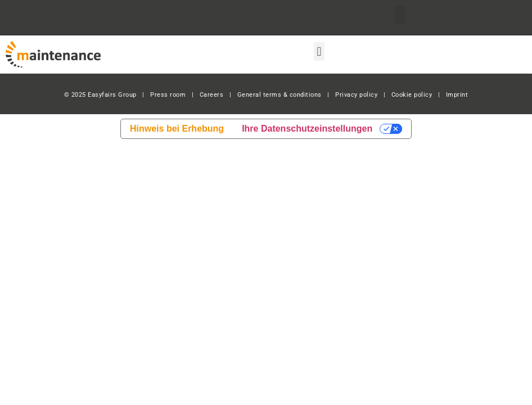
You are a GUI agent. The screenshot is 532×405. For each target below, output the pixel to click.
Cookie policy (412, 95)
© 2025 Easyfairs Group (100, 95)
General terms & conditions (279, 95)
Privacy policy (356, 95)
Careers (212, 95)
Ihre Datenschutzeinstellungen (307, 129)
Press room (167, 95)
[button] (400, 15)
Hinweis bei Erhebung (177, 129)
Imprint (457, 95)
